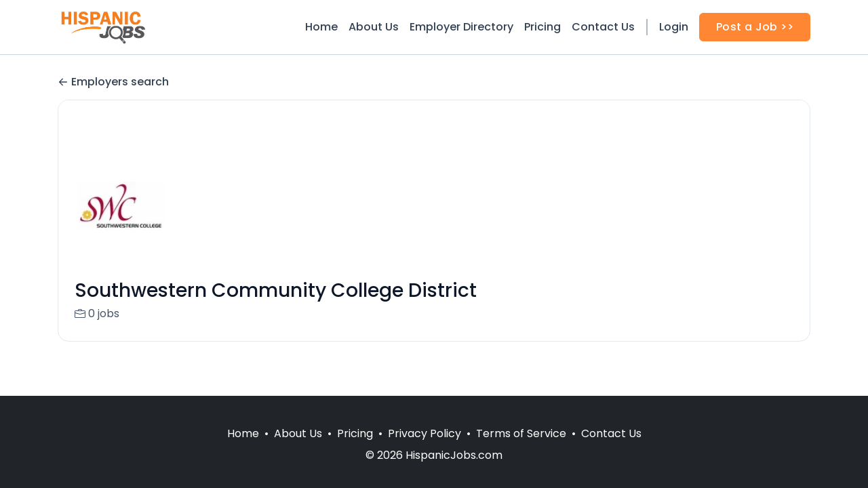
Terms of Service (521, 433)
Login (674, 27)
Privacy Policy (425, 433)
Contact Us (603, 27)
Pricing (542, 27)
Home (321, 27)
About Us (374, 27)
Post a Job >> (755, 27)
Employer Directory (461, 27)
